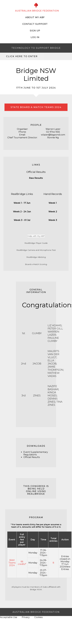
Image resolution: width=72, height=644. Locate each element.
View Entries (66, 568)
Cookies (38, 617)
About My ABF (35, 17)
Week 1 (53, 203)
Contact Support (35, 24)
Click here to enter (22, 56)
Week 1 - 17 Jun (22, 203)
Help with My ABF (36, 236)
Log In (35, 37)
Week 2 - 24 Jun (22, 212)
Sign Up (35, 31)
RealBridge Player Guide (36, 243)
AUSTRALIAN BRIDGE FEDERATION (37, 11)
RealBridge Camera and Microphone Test (36, 250)
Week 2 (53, 212)
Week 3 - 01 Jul (22, 220)
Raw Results (36, 178)
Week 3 (53, 220)
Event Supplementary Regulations (36, 453)
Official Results (36, 172)
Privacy (26, 617)
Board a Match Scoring (36, 264)
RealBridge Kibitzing (36, 257)
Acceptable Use (9, 617)
